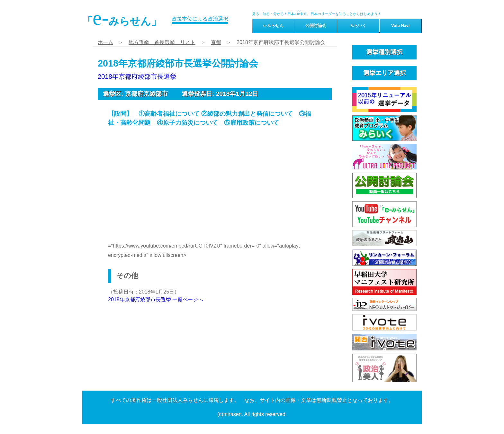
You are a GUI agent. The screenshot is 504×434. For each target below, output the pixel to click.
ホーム (105, 42)
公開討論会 (316, 26)
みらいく (358, 26)
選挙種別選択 (384, 52)
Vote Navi (400, 26)
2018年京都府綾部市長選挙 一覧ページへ (156, 299)
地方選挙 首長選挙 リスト (162, 42)
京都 (216, 42)
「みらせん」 (122, 18)
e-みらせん (273, 26)
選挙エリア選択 (385, 73)
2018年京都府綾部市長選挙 (137, 77)
